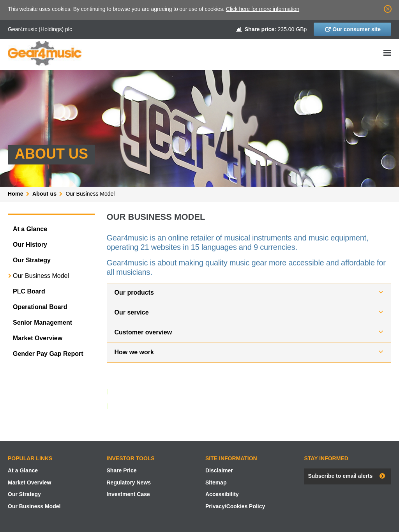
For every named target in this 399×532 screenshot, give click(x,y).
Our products (134, 293)
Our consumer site (357, 29)
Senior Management (42, 323)
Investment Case (128, 494)
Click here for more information (263, 9)
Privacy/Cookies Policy (235, 506)
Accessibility (222, 494)
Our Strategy (32, 260)
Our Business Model (41, 276)
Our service (132, 312)
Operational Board (40, 307)
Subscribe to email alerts (341, 476)
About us (44, 194)
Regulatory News (129, 483)
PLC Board (29, 291)
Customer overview (143, 332)
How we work (134, 352)
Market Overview (38, 338)
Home (16, 194)
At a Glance (30, 229)
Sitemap (216, 483)
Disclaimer (219, 470)
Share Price (122, 470)
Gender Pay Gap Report (48, 354)
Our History (30, 245)
